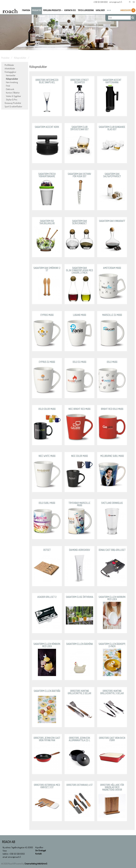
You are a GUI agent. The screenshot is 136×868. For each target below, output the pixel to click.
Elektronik (10, 89)
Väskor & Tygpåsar (13, 96)
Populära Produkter (52, 11)
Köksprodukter (20, 58)
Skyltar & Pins (12, 100)
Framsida (26, 11)
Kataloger (100, 11)
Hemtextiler (11, 75)
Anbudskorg (126, 11)
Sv (134, 2)
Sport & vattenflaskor (13, 106)
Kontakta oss (70, 11)
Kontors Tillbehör (13, 93)
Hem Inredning (12, 82)
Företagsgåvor (10, 72)
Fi (130, 2)
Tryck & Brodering (86, 11)
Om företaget (41, 851)
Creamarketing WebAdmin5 (36, 864)
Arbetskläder (10, 69)
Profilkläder (9, 65)
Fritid (8, 86)
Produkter (37, 11)
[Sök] (119, 18)
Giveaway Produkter (13, 103)
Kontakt (39, 854)
